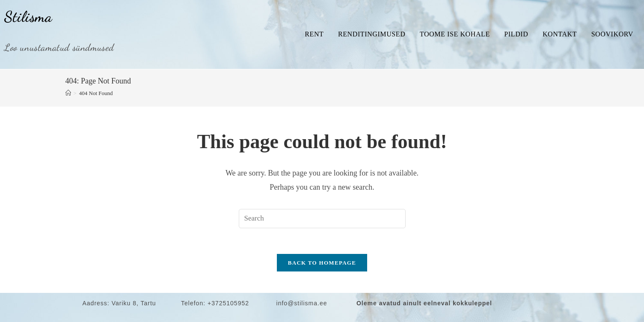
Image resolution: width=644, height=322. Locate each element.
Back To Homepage (322, 263)
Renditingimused (372, 34)
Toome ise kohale (455, 34)
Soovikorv (612, 34)
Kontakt (560, 34)
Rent (314, 34)
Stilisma (28, 17)
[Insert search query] (322, 219)
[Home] (68, 93)
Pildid (516, 34)
